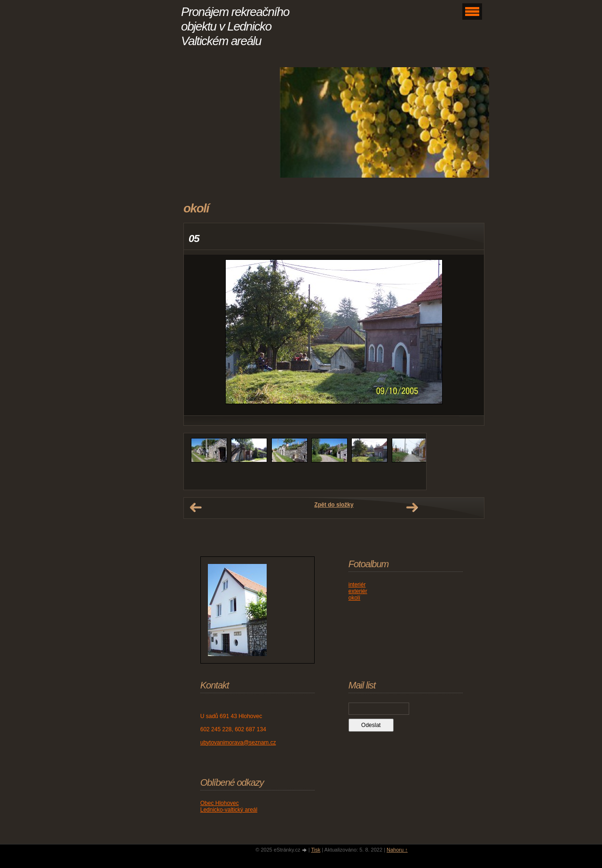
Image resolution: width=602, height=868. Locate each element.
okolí (354, 598)
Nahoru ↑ (397, 850)
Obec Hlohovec (220, 803)
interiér (357, 585)
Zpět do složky (334, 505)
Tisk (316, 850)
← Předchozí (196, 508)
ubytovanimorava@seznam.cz (238, 743)
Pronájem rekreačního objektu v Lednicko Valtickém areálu (235, 26)
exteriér (358, 591)
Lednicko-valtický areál (229, 810)
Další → (412, 508)
